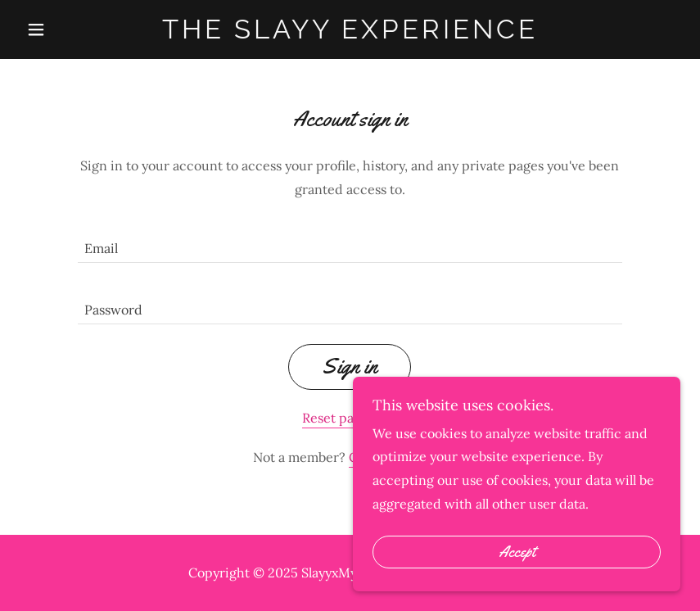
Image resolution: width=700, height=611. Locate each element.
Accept (517, 552)
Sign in (350, 367)
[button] (69, 29)
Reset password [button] (350, 418)
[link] (350, 34)
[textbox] (350, 242)
